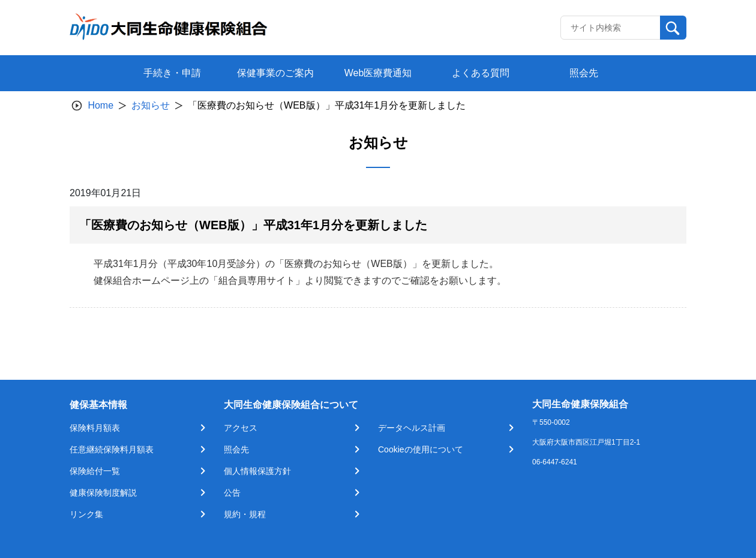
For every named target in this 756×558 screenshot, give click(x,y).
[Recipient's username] (610, 28)
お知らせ (151, 105)
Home (100, 105)
